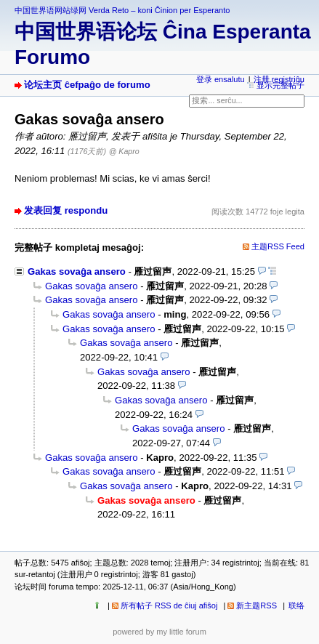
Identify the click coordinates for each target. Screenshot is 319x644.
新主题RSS (257, 605)
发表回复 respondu (66, 210)
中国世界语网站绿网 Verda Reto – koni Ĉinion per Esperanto (122, 10)
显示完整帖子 (280, 85)
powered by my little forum (159, 632)
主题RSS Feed (278, 246)
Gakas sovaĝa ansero (77, 271)
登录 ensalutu (221, 79)
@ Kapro (124, 151)
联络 (296, 605)
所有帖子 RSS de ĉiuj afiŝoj (169, 605)
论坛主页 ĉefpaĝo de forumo (87, 85)
